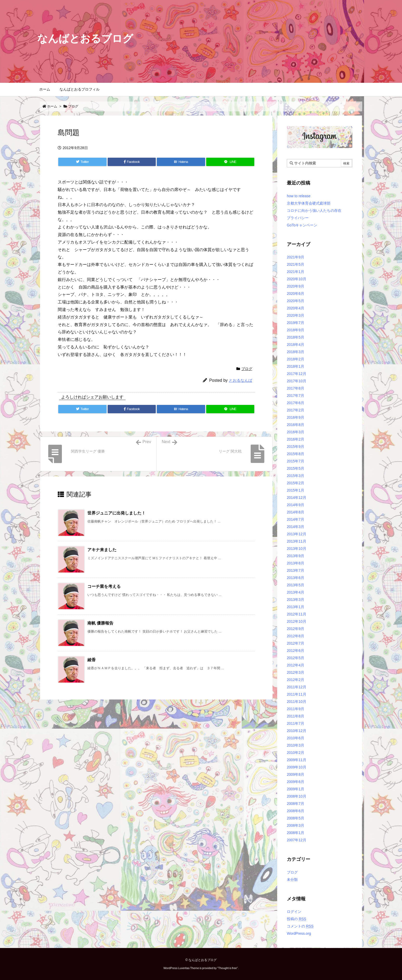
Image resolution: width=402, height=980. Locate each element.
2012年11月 (297, 614)
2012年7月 (296, 643)
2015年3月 (296, 476)
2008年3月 (296, 825)
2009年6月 (296, 782)
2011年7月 (296, 723)
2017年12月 (297, 374)
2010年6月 (296, 738)
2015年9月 (296, 447)
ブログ (73, 106)
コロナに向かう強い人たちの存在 (314, 211)
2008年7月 (296, 804)
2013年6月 (296, 578)
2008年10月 (297, 796)
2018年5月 (296, 337)
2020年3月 (296, 315)
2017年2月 (296, 410)
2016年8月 (296, 425)
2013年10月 (297, 549)
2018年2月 (296, 359)
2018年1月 (296, 366)
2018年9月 (296, 330)
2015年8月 (296, 454)
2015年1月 (296, 490)
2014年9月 (296, 505)
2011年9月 (296, 709)
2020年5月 (296, 301)
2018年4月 (296, 345)
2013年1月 (296, 607)
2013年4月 (296, 592)
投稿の (297, 919)
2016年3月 (296, 432)
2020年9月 (296, 286)
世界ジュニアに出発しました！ (116, 513)
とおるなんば (241, 380)
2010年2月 (296, 753)
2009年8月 (296, 774)
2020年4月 (296, 308)
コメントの (300, 926)
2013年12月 (297, 534)
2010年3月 (296, 745)
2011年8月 (296, 716)
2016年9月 (296, 417)
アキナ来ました (102, 550)
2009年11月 (297, 760)
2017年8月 (296, 388)
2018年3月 (296, 352)
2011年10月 (297, 702)
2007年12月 (297, 840)
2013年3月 (296, 600)
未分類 (292, 880)
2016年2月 (296, 439)
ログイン (294, 912)
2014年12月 (297, 498)
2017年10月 (297, 381)
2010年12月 (297, 731)
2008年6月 (296, 811)
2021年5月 (296, 264)
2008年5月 (296, 818)
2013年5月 (296, 585)
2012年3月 (296, 672)
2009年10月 (297, 767)
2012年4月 (296, 665)
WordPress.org (299, 933)
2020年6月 (296, 294)
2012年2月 (296, 680)
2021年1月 (296, 272)
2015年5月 (296, 468)
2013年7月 (296, 570)
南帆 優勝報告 (100, 623)
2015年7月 (296, 461)
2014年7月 (296, 519)
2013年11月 (297, 541)
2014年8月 (296, 512)
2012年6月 (296, 651)
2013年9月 (296, 556)
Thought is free (227, 968)
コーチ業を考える (104, 586)
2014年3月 (296, 527)
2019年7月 (296, 323)
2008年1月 (296, 833)
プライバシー (298, 218)
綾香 (92, 660)
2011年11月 (297, 694)
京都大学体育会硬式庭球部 (309, 203)
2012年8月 (296, 636)
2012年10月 (297, 621)
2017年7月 (296, 396)
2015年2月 (296, 483)
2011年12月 (297, 687)
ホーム (52, 106)
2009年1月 (296, 789)
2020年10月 (297, 279)
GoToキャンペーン (302, 225)
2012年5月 (296, 658)
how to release (299, 196)
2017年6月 (296, 403)
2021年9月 (296, 257)
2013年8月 (296, 563)
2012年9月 (296, 629)
